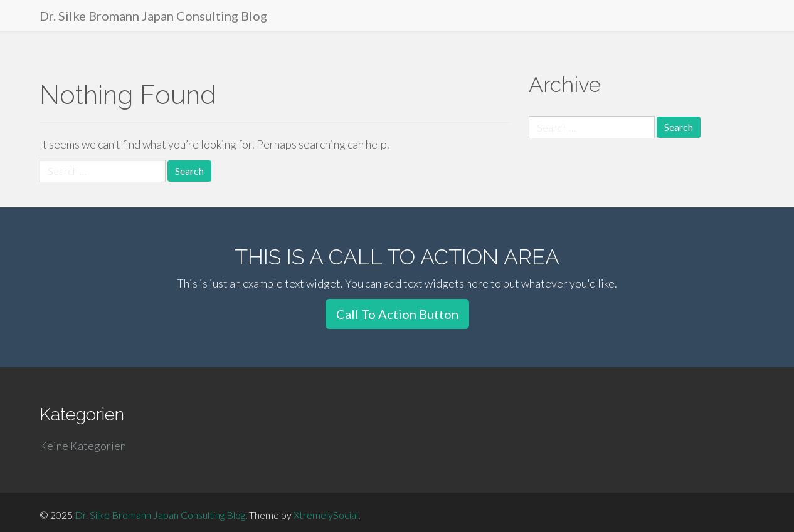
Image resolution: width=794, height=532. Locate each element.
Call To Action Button (397, 314)
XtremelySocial (326, 515)
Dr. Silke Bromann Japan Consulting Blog (153, 16)
